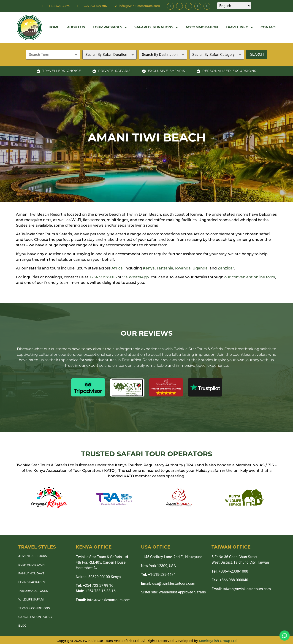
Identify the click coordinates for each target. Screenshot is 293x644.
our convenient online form (250, 277)
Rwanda (183, 269)
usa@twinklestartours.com (168, 583)
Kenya (149, 269)
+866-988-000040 (230, 580)
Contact (269, 28)
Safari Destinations (156, 28)
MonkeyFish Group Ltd (218, 641)
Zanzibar (226, 269)
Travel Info (239, 28)
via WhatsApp (136, 277)
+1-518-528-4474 (158, 575)
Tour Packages (110, 28)
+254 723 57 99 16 (95, 586)
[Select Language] (234, 6)
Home (54, 28)
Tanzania (165, 269)
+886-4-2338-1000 (230, 571)
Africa (117, 269)
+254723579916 (103, 277)
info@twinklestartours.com (103, 600)
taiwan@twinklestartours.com (241, 589)
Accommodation (202, 28)
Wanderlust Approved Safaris (182, 592)
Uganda (200, 269)
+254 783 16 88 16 (96, 591)
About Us (76, 28)
